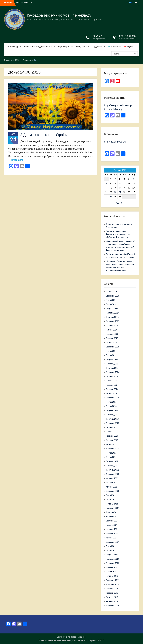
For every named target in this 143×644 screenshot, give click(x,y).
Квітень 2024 (112, 393)
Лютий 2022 (111, 495)
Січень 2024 (111, 406)
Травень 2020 (112, 567)
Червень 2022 (112, 478)
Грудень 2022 (112, 461)
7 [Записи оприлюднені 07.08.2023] (106, 183)
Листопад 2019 (113, 580)
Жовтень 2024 (112, 368)
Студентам (97, 47)
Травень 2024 (112, 389)
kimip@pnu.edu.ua (100, 39)
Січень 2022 (111, 500)
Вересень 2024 (113, 372)
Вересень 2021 (113, 517)
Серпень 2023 (112, 427)
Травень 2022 (112, 483)
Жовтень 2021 (112, 512)
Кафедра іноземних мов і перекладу (59, 15)
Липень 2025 (112, 330)
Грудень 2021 (112, 504)
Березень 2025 (113, 347)
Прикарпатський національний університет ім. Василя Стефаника (68, 640)
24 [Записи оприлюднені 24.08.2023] (120, 192)
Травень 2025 (112, 338)
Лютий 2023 (111, 453)
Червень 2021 (112, 529)
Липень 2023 (112, 432)
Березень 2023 (113, 449)
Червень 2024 (112, 385)
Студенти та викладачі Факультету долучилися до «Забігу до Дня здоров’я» (118, 234)
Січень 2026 (111, 304)
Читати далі (16, 160)
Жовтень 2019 (112, 584)
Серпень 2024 (112, 376)
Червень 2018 (112, 601)
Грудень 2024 (112, 360)
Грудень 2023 (112, 410)
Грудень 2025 (112, 309)
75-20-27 (97, 36)
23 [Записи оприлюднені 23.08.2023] (115, 192)
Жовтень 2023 (112, 419)
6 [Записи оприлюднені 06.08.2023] (134, 179)
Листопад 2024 (113, 364)
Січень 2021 (111, 550)
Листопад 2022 (113, 466)
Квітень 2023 (112, 444)
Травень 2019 (112, 593)
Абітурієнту (81, 47)
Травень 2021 (112, 534)
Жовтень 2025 (112, 317)
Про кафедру (12, 47)
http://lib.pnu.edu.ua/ (115, 142)
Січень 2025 (111, 355)
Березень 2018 (113, 606)
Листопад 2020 (113, 559)
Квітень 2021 (112, 538)
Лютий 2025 (111, 351)
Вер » (123, 203)
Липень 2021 (112, 525)
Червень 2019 (112, 589)
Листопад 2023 (113, 415)
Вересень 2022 (113, 474)
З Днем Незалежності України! (45, 135)
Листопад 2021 (113, 508)
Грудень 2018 (112, 597)
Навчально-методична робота (38, 47)
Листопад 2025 (113, 313)
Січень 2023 (111, 457)
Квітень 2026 (112, 292)
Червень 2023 (112, 436)
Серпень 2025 (112, 326)
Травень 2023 (112, 440)
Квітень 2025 (112, 343)
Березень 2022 (113, 491)
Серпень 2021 (112, 521)
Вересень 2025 (113, 321)
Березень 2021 (113, 542)
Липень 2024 (112, 381)
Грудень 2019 (112, 576)
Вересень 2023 (113, 423)
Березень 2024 (113, 398)
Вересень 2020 (113, 563)
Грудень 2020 (112, 555)
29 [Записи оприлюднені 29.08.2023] (111, 197)
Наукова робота (66, 47)
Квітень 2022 (112, 487)
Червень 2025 (112, 334)
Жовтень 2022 (112, 470)
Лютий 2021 (111, 546)
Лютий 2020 (111, 572)
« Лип (117, 203)
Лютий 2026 (111, 300)
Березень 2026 (113, 296)
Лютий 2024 (111, 402)
